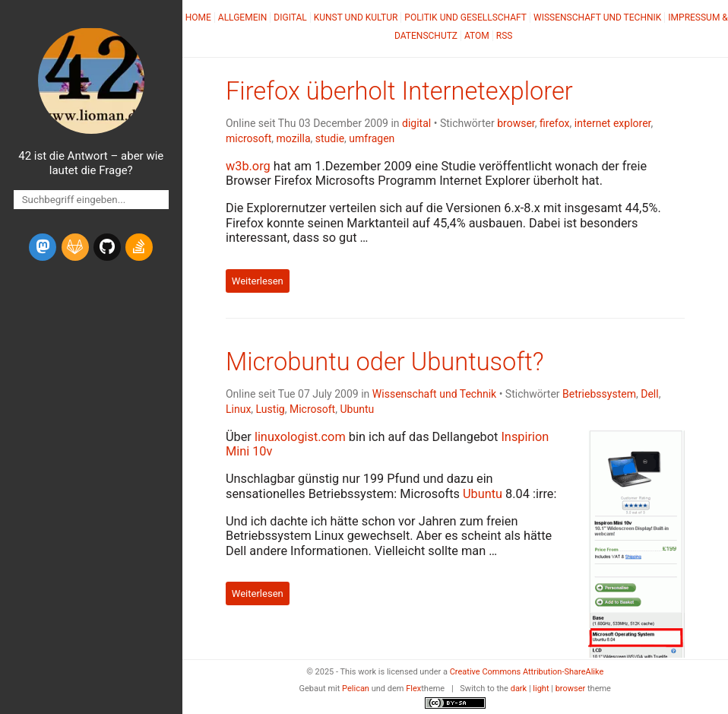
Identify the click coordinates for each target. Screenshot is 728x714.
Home (198, 17)
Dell (649, 394)
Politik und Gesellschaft (465, 17)
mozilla (294, 138)
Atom (477, 36)
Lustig (271, 409)
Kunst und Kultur (356, 17)
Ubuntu (357, 409)
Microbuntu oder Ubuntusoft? (385, 362)
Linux (238, 409)
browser (516, 123)
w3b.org (248, 166)
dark (519, 689)
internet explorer (613, 123)
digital (416, 123)
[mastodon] (43, 247)
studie (330, 138)
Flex (413, 689)
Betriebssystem (599, 394)
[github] (107, 247)
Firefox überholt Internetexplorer (399, 91)
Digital (290, 17)
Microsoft (312, 409)
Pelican (356, 689)
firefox (555, 123)
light (541, 689)
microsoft (248, 138)
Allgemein (243, 17)
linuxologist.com (300, 437)
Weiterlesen (258, 281)
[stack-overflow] (139, 247)
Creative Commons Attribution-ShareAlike (527, 672)
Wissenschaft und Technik (597, 17)
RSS (505, 36)
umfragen (372, 138)
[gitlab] (75, 247)
